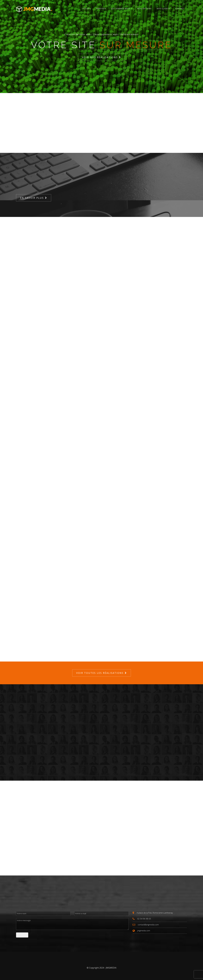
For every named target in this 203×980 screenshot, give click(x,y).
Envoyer (22, 935)
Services (101, 9)
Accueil (87, 9)
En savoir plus (32, 198)
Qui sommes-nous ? (122, 9)
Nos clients (163, 9)
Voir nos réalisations (100, 57)
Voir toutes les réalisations (100, 673)
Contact (180, 9)
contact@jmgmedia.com (148, 924)
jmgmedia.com (144, 930)
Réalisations (144, 9)
